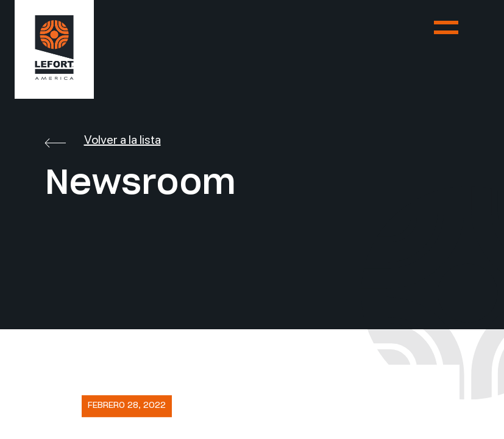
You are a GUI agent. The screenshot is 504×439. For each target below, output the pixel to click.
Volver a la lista (103, 140)
